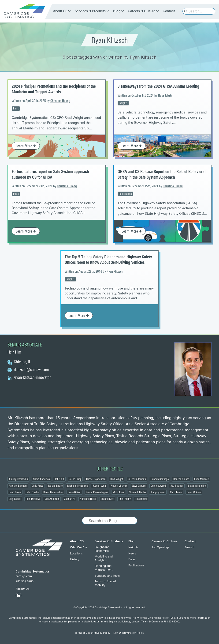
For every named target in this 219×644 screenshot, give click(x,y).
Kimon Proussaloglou (97, 492)
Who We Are (79, 547)
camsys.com (24, 576)
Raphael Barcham (18, 486)
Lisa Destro (141, 499)
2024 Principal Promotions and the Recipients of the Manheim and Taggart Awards (54, 89)
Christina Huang (60, 101)
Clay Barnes (15, 499)
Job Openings (160, 547)
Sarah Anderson (42, 479)
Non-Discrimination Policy (129, 633)
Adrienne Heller (88, 499)
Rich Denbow (33, 499)
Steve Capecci (139, 486)
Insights (123, 103)
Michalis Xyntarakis (78, 486)
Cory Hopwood (158, 486)
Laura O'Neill (75, 492)
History (75, 559)
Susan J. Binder (138, 492)
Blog (117, 11)
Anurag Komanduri (19, 479)
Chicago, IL (22, 362)
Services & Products (90, 11)
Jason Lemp (75, 479)
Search (189, 547)
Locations (76, 554)
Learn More (26, 146)
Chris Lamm (176, 492)
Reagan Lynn (99, 486)
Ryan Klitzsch (143, 57)
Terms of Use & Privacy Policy (93, 633)
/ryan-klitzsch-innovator (32, 378)
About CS (60, 11)
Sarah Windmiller (197, 486)
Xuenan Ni (70, 499)
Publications (125, 194)
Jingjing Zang (158, 492)
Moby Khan (119, 492)
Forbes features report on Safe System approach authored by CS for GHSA (50, 174)
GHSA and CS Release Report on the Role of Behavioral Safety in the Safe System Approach (161, 174)
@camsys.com (31, 370)
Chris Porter (38, 486)
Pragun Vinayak (119, 486)
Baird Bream (15, 492)
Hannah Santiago (160, 479)
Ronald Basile (55, 486)
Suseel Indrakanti (137, 479)
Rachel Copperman (96, 479)
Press (16, 109)
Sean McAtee (194, 492)
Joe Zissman (177, 486)
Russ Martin (166, 96)
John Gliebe (32, 492)
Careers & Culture (142, 11)
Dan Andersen (52, 499)
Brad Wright (117, 479)
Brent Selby (125, 499)
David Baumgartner (53, 492)
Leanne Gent (108, 499)
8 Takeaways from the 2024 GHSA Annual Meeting (158, 86)
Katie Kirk (59, 479)
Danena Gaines (181, 479)
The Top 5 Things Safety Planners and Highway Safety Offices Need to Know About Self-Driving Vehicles (108, 260)
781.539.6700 (25, 581)
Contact (169, 11)
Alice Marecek (201, 479)
